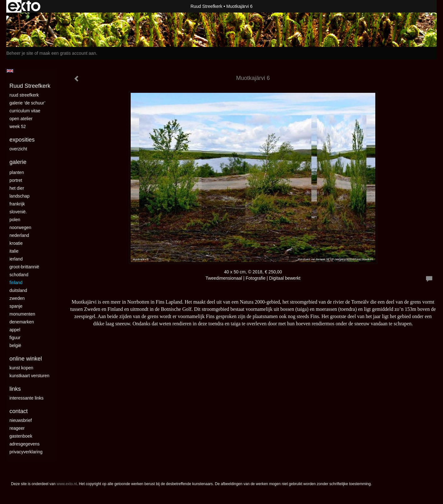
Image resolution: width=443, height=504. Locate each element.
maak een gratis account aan (68, 53)
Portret (16, 180)
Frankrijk (17, 204)
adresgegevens (25, 444)
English (10, 71)
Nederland (19, 235)
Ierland (16, 259)
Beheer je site (20, 53)
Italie (14, 251)
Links (15, 389)
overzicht (18, 149)
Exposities (22, 140)
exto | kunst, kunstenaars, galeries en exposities (24, 6)
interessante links (26, 398)
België (15, 345)
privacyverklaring (26, 452)
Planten (17, 172)
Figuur (15, 338)
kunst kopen (21, 368)
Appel (15, 330)
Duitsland (18, 290)
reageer (17, 428)
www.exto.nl (67, 484)
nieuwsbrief (21, 420)
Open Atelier (21, 119)
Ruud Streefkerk (206, 6)
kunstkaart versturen (29, 376)
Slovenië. (18, 212)
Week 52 (18, 126)
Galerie (18, 162)
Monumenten (22, 314)
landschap (20, 196)
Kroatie (16, 243)
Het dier (17, 188)
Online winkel (26, 359)
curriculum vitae (25, 111)
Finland (16, 283)
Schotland (19, 275)
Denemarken (22, 322)
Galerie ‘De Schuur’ (27, 103)
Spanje (16, 306)
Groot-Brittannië (24, 267)
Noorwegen (20, 227)
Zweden (17, 298)
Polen (15, 220)
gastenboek (21, 436)
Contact (19, 411)
